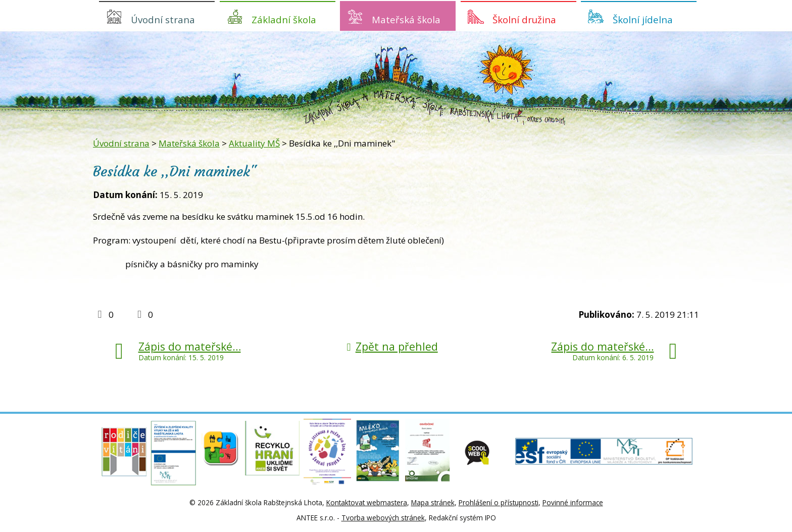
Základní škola (284, 19)
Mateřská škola (406, 19)
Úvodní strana (163, 19)
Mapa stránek (433, 502)
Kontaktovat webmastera (367, 502)
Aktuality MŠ (254, 143)
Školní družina (524, 19)
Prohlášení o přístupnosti (499, 502)
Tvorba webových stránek (383, 518)
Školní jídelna (643, 19)
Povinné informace (573, 502)
